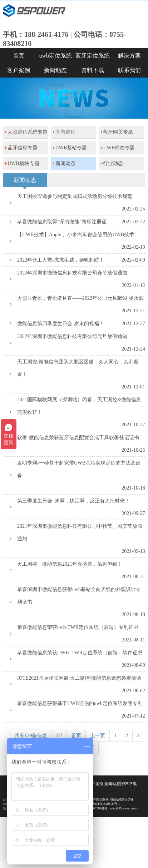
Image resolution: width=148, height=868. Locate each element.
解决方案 (129, 56)
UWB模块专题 (23, 163)
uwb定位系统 (55, 56)
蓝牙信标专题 (23, 148)
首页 (19, 56)
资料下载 (93, 70)
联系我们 (129, 70)
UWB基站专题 (71, 148)
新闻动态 (55, 70)
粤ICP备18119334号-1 (106, 804)
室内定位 (65, 132)
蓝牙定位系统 (93, 56)
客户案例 (19, 70)
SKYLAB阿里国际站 (95, 800)
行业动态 (113, 163)
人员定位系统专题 (28, 132)
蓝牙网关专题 (118, 132)
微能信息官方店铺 (122, 800)
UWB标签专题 (119, 148)
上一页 (98, 736)
